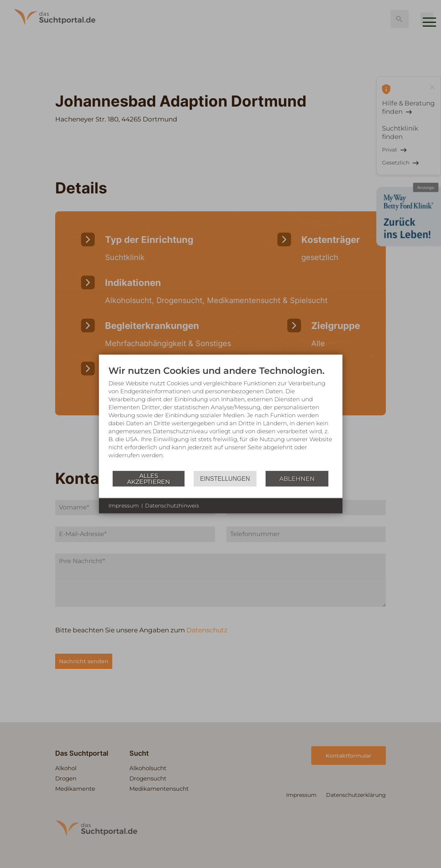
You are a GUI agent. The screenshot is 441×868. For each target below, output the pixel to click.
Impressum (124, 506)
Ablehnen (297, 478)
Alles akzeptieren (149, 478)
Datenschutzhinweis (172, 506)
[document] (221, 418)
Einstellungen (225, 478)
